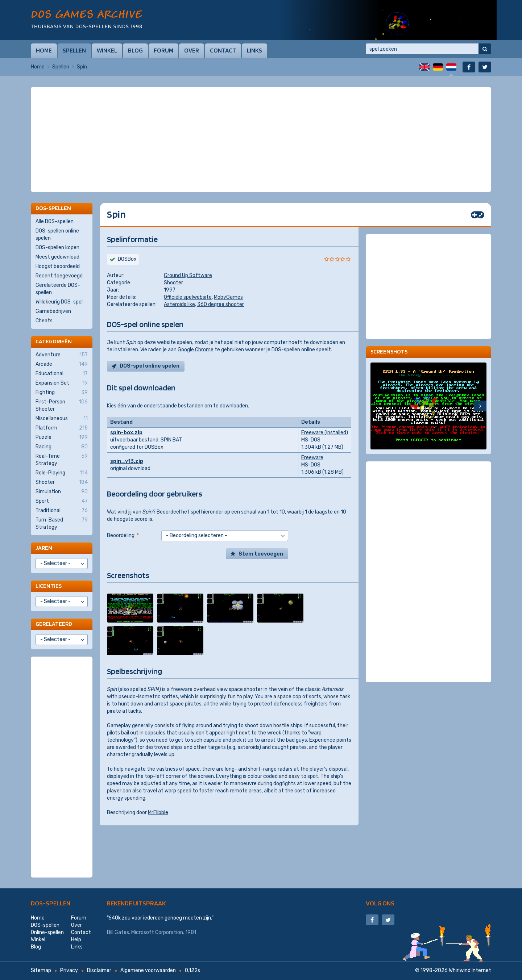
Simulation (62, 492)
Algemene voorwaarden (148, 970)
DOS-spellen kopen (57, 248)
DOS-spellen (51, 903)
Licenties (49, 586)
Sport (62, 501)
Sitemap (41, 970)
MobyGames (228, 297)
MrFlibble (158, 813)
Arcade (62, 364)
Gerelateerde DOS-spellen (58, 289)
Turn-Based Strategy (62, 523)
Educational (62, 374)
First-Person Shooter (62, 405)
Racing (62, 447)
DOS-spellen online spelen (57, 234)
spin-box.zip (126, 433)
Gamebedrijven (53, 311)
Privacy (69, 970)
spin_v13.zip (127, 461)
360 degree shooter (221, 304)
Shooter (173, 283)
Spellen (74, 50)
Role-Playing (62, 473)
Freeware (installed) (325, 433)
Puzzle (62, 437)
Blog (135, 50)
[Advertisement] (261, 105)
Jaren (44, 548)
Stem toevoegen (261, 554)
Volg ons (380, 903)
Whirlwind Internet (470, 970)
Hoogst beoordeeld (58, 266)
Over (192, 50)
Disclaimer (99, 970)
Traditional (62, 511)
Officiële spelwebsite (188, 297)
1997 (170, 290)
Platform (62, 428)
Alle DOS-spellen (55, 221)
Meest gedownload (57, 257)
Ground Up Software (188, 275)
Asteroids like (179, 304)
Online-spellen (47, 932)
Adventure (62, 355)
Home (44, 50)
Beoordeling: (123, 535)
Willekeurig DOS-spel (59, 302)
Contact (223, 50)
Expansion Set (62, 383)
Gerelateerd (54, 624)
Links (254, 50)
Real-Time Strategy (62, 460)
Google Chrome (196, 350)
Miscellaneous (62, 419)
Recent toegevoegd (59, 276)
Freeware (312, 458)
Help (76, 940)
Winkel (107, 50)
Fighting (62, 393)
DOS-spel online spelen (150, 366)
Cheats (44, 321)
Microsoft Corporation (157, 932)
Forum (163, 50)
